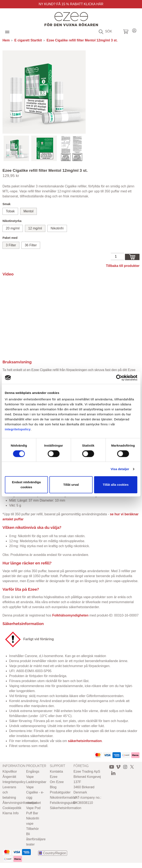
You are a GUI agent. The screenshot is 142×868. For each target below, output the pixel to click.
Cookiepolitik (12, 808)
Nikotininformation (63, 798)
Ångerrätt (9, 777)
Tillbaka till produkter (123, 266)
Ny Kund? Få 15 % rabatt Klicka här (71, 4)
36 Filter (31, 245)
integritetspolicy (18, 429)
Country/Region (55, 853)
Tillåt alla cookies (116, 485)
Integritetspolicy (14, 782)
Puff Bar (32, 813)
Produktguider (60, 792)
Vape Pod (33, 808)
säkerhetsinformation (85, 741)
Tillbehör (33, 829)
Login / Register (134, 30)
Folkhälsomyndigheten (70, 615)
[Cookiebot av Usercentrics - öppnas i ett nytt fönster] (119, 378)
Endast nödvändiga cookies (26, 485)
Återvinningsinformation (20, 803)
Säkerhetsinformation (66, 808)
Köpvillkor (10, 771)
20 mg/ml (13, 228)
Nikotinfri (57, 228)
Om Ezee (57, 782)
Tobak (10, 211)
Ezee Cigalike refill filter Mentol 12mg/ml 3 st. (82, 40)
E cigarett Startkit (28, 40)
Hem (6, 40)
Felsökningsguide (63, 803)
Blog (53, 787)
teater (30, 844)
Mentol (28, 211)
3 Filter (11, 245)
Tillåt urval (71, 485)
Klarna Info (10, 813)
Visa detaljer (120, 469)
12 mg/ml (35, 228)
